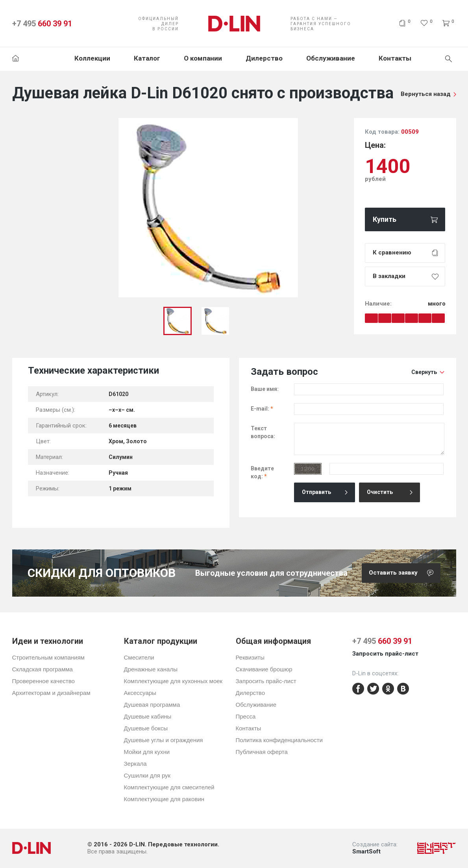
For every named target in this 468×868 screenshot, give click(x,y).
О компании (203, 58)
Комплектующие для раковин (164, 799)
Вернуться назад (426, 94)
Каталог (147, 58)
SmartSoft (366, 851)
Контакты (395, 58)
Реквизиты (250, 657)
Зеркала (135, 764)
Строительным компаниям (48, 657)
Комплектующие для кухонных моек (173, 681)
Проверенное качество (43, 681)
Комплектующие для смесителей (169, 787)
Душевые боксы (146, 728)
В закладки (389, 276)
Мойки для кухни (147, 752)
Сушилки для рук (147, 775)
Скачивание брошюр (264, 669)
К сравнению (392, 252)
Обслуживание (331, 58)
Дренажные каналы (151, 669)
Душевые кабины (148, 716)
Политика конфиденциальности (279, 740)
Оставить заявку (405, 573)
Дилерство (264, 58)
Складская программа (43, 669)
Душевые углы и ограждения (164, 740)
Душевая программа (152, 705)
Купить (385, 219)
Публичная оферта (262, 752)
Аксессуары (140, 693)
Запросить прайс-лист (266, 681)
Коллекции (92, 58)
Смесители (139, 657)
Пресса (246, 716)
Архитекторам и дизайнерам (51, 693)
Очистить (380, 492)
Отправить (316, 492)
